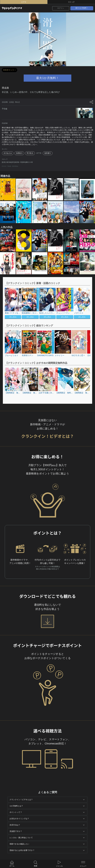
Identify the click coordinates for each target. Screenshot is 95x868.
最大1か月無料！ (82, 8)
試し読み (13, 317)
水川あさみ (8, 153)
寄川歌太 (30, 153)
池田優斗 (48, 153)
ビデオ (24, 2)
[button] (84, 304)
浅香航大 (19, 153)
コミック (71, 2)
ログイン (61, 8)
